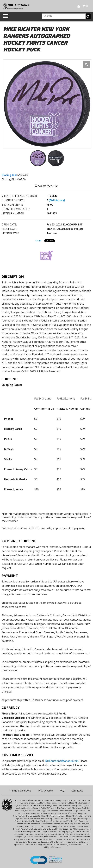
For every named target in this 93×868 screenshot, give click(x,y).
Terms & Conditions (21, 791)
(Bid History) (57, 200)
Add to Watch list (46, 186)
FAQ (62, 791)
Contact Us (77, 791)
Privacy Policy (45, 791)
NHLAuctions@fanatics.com (62, 761)
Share (38, 241)
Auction (52, 233)
